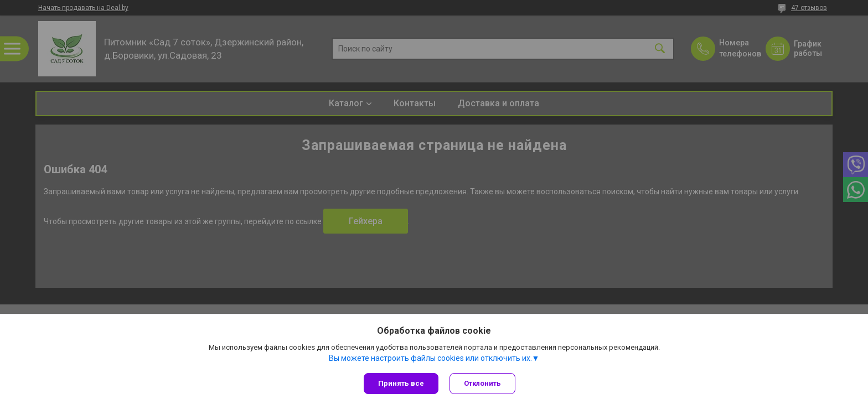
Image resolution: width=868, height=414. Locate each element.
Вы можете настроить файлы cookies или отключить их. (430, 358)
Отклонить (482, 383)
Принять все (401, 383)
